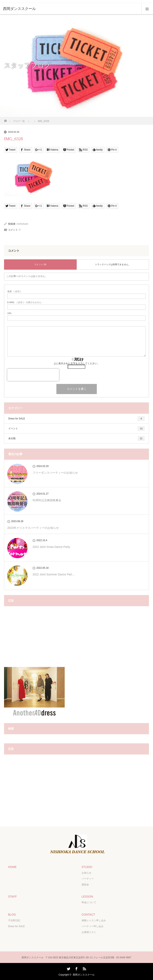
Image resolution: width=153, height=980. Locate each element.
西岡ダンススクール (84, 975)
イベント (76, 429)
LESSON (87, 897)
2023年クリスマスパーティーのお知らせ (33, 528)
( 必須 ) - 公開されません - (25, 302)
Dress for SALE (76, 419)
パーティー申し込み (93, 926)
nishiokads (23, 224)
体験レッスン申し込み (94, 920)
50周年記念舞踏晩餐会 (47, 500)
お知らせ (87, 873)
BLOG (12, 915)
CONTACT (88, 915)
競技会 (85, 885)
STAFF (12, 897)
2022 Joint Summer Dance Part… (54, 574)
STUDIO (87, 867)
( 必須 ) (14, 291)
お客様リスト (89, 932)
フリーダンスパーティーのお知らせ (55, 473)
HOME (12, 867)
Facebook (76, 968)
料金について (89, 902)
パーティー (88, 879)
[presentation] (33, 375)
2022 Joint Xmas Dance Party (51, 547)
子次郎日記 (14, 920)
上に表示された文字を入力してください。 (77, 363)
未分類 (76, 438)
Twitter (68, 968)
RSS (84, 968)
